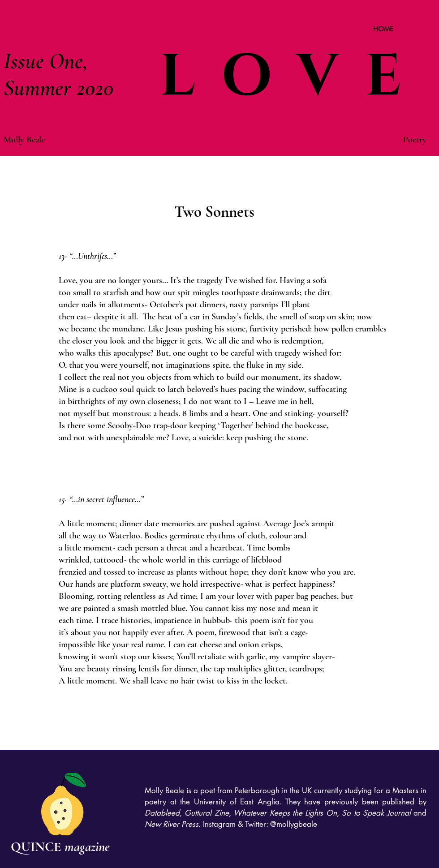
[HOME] (383, 29)
